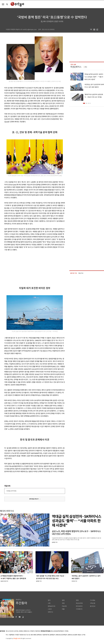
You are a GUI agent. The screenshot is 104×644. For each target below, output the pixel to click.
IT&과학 (64, 606)
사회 (49, 603)
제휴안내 (26, 631)
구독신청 (93, 603)
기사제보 (93, 600)
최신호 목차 (79, 603)
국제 (63, 603)
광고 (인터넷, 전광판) (17, 631)
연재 (77, 600)
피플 (63, 609)
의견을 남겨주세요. (12, 491)
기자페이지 (79, 609)
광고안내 (93, 606)
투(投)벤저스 (76, 67)
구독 (86, 67)
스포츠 (50, 609)
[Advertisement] (24, 266)
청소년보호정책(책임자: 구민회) (60, 631)
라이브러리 (79, 606)
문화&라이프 (52, 606)
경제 (63, 600)
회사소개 (8, 631)
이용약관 (37, 631)
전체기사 (50, 612)
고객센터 (32, 631)
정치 (49, 600)
